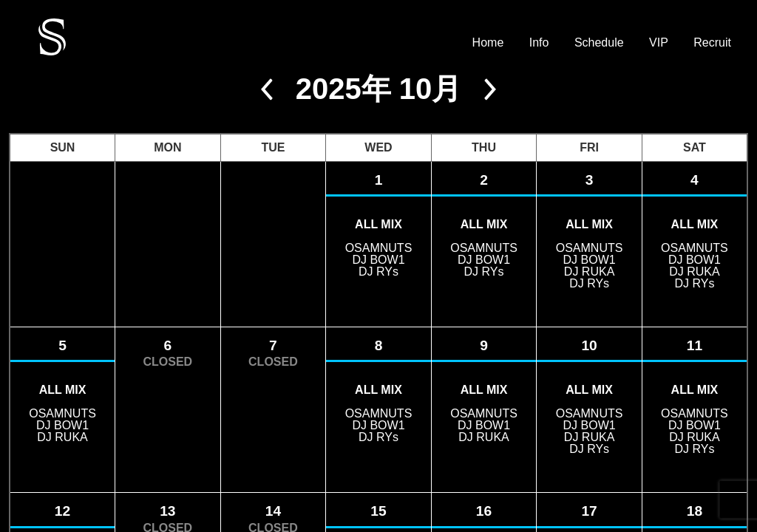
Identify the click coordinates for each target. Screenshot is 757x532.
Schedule (599, 43)
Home (488, 43)
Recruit (712, 43)
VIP (659, 43)
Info (539, 43)
